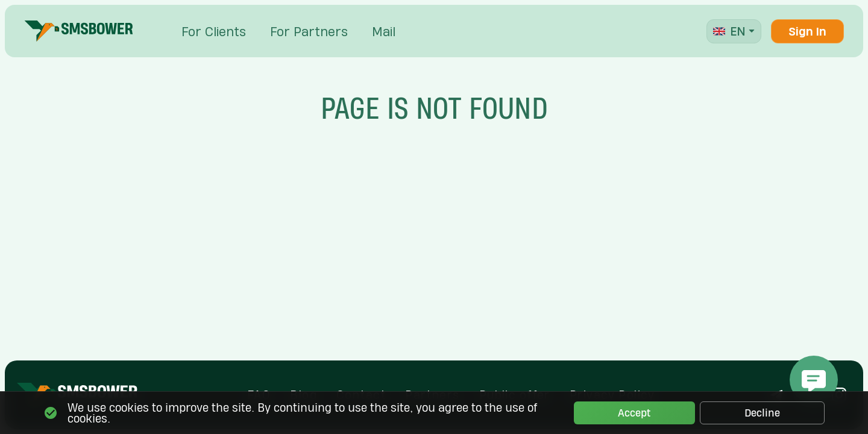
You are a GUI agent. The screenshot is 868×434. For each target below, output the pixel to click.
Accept (634, 413)
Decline (762, 413)
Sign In (807, 31)
